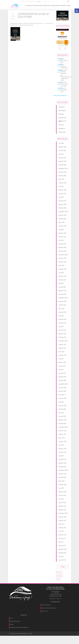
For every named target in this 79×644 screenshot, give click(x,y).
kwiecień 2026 (62, 148)
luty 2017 (61, 543)
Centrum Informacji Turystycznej (49, 608)
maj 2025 (61, 188)
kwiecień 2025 (62, 191)
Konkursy (61, 126)
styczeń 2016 (62, 561)
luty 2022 (61, 328)
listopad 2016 (62, 554)
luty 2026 (61, 155)
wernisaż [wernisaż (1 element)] (59, 577)
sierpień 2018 (62, 479)
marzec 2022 (62, 324)
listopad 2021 (62, 339)
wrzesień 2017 (63, 518)
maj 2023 (61, 274)
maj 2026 (61, 145)
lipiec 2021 (62, 353)
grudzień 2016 (62, 551)
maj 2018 (61, 489)
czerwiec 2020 (62, 400)
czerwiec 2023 (62, 270)
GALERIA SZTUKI (49, 5)
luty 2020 (61, 414)
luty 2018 (61, 500)
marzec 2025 (62, 195)
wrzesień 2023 (63, 259)
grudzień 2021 (62, 335)
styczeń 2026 (62, 159)
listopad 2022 (62, 295)
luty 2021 (61, 371)
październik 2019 (63, 428)
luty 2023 (61, 285)
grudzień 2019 (62, 421)
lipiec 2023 (62, 267)
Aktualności (62, 108)
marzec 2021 (62, 367)
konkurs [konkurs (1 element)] (59, 573)
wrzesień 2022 (63, 303)
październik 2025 (63, 170)
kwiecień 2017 (62, 536)
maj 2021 (61, 360)
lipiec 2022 (62, 310)
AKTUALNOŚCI (32, 5)
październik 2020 (63, 385)
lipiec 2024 (62, 224)
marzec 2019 (62, 454)
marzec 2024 (62, 238)
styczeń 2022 (62, 331)
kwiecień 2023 (62, 277)
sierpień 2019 (62, 436)
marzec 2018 (62, 497)
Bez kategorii (62, 112)
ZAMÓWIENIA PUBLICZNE (59, 5)
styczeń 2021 (62, 374)
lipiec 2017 (62, 525)
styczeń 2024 (62, 245)
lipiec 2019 (62, 439)
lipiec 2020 (62, 396)
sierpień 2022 (62, 306)
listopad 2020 (62, 382)
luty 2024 (61, 242)
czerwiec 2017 (62, 529)
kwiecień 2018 (62, 493)
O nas (11, 618)
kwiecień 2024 (62, 234)
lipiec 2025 (62, 180)
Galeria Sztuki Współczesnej (62, 119)
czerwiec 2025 (62, 184)
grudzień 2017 (62, 507)
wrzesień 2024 (63, 216)
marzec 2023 (62, 281)
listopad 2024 (62, 209)
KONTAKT (67, 5)
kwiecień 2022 (62, 321)
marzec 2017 (62, 540)
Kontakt (12, 624)
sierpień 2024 (62, 220)
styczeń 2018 (62, 504)
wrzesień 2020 (63, 389)
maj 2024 (61, 231)
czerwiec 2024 (62, 227)
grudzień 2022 (62, 292)
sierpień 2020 (62, 392)
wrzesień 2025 (63, 173)
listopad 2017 (62, 511)
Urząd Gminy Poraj (46, 605)
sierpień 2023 (62, 263)
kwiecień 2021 (62, 364)
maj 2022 (61, 317)
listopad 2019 (62, 425)
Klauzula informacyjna (15, 621)
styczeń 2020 (62, 418)
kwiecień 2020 (62, 407)
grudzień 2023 (62, 249)
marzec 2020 (62, 410)
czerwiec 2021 (62, 356)
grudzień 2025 (62, 163)
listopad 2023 (62, 252)
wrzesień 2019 (63, 432)
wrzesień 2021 (63, 346)
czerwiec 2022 (62, 313)
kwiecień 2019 (62, 450)
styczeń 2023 (62, 288)
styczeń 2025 (62, 202)
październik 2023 (63, 256)
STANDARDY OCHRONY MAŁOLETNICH (19, 627)
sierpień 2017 (62, 522)
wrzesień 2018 (63, 475)
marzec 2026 (62, 152)
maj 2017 (61, 533)
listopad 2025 (62, 166)
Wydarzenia (62, 130)
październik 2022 (63, 299)
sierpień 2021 (62, 349)
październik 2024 (63, 213)
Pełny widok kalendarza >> (61, 97)
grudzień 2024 (62, 206)
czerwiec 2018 (62, 486)
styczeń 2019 (62, 461)
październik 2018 (63, 471)
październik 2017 (63, 515)
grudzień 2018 (62, 464)
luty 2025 (61, 198)
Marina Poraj (45, 611)
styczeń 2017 (62, 547)
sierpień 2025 (62, 177)
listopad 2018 (62, 468)
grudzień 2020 (62, 378)
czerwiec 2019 (62, 443)
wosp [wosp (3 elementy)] (58, 580)
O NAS (27, 5)
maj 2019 (61, 446)
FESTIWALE (43, 5)
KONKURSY (38, 5)
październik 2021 (63, 342)
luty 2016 (61, 558)
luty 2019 (61, 457)
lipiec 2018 (62, 482)
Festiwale (61, 115)
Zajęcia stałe (62, 133)
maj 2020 (61, 403)
